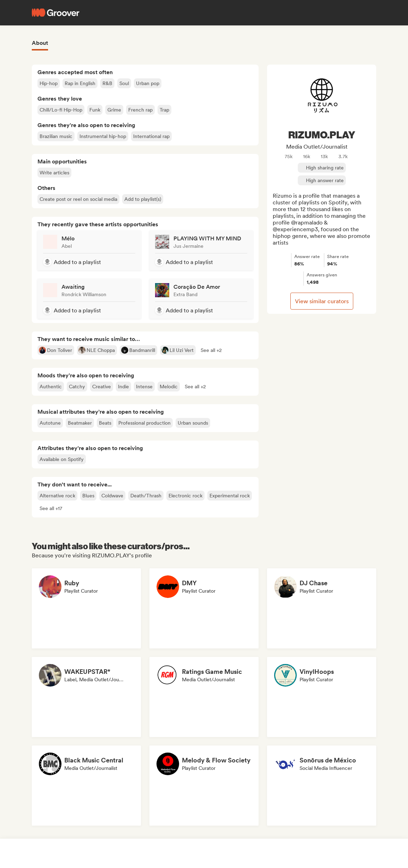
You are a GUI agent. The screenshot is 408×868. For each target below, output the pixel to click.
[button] (211, 350)
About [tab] (40, 43)
